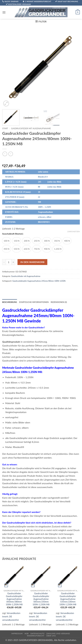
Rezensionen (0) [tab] (59, 302)
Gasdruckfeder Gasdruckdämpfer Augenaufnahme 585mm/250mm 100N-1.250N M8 (41, 599)
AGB (27, 633)
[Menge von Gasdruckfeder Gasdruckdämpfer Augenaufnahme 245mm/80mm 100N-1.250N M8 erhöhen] (13, 262)
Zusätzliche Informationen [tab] (34, 302)
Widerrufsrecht (36, 636)
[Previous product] (11, 154)
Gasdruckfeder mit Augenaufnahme (31, 128)
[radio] (7, 241)
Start (5, 128)
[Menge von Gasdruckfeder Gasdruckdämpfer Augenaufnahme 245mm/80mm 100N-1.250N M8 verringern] (4, 262)
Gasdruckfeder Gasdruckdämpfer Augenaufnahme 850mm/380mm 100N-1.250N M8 (14, 599)
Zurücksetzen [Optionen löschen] (74, 231)
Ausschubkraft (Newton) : (13, 234)
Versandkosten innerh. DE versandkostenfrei (11, 617)
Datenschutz (38, 633)
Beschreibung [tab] (10, 302)
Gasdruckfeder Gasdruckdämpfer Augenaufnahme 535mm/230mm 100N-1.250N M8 (68, 599)
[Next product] (5, 154)
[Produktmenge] (9, 262)
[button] (4, 12)
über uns (51, 636)
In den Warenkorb (32, 262)
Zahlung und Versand (58, 633)
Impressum (17, 633)
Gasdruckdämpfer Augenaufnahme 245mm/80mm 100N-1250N (39, 281)
